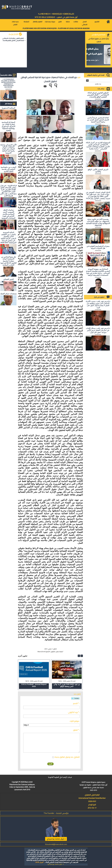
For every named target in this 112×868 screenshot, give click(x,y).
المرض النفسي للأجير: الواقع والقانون (98, 170)
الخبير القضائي (8, 279)
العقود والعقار (38, 22)
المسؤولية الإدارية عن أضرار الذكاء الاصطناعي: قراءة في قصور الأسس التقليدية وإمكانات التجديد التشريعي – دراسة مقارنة (98, 146)
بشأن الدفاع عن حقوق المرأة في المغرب (99, 40)
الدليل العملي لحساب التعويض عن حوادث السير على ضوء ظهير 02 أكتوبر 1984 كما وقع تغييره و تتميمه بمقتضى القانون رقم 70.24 (98, 195)
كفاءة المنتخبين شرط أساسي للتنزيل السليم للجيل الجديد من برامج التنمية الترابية (98, 120)
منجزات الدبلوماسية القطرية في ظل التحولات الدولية (98, 247)
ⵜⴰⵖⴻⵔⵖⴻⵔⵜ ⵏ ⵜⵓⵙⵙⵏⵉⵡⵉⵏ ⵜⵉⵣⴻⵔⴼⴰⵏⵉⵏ (56, 14)
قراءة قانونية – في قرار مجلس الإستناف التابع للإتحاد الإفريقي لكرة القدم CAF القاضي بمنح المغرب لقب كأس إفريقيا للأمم (8, 191)
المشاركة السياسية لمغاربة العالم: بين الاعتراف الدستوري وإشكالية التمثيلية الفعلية (8, 126)
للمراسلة (26, 22)
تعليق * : (76, 730)
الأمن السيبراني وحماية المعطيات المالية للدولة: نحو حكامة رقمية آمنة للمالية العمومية (8, 149)
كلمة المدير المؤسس (99, 35)
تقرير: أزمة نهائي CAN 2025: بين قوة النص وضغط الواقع (67, 685)
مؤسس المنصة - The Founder (56, 813)
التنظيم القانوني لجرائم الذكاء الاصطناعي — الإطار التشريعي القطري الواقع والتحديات (14, 39)
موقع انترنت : (75, 721)
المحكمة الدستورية (8, 108)
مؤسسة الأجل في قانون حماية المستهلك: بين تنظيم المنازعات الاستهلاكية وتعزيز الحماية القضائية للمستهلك (98, 222)
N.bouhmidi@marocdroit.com (56, 844)
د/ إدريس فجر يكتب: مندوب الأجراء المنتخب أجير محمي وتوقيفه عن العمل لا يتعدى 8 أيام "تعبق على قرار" (98, 304)
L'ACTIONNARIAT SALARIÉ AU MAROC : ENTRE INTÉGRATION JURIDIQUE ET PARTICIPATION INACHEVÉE (8, 83)
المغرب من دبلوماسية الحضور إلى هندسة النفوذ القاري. (8, 169)
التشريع (97, 22)
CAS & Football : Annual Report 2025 (34, 685)
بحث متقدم (98, 84)
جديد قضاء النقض (15, 23)
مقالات (76, 22)
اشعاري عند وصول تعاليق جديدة (67, 757)
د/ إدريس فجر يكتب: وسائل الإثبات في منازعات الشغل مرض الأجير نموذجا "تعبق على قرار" (98, 330)
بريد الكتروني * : (74, 712)
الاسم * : (76, 703)
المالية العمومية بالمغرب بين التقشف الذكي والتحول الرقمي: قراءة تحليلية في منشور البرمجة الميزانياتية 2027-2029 (8, 237)
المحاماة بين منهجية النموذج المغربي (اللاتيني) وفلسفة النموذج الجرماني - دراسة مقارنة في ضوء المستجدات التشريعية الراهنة (98, 272)
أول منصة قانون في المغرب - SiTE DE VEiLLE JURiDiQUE (56, 17)
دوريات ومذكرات (50, 22)
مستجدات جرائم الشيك (8, 294)
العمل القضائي (85, 23)
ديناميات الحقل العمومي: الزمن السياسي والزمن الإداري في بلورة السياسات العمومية (8, 214)
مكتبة (68, 22)
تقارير (60, 22)
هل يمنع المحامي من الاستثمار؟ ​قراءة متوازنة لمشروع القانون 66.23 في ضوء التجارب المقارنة (8, 261)
